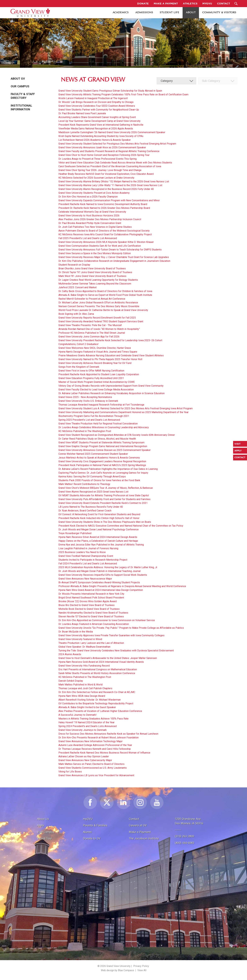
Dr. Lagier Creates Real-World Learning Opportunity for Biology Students (98, 280)
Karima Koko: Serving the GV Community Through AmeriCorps (92, 477)
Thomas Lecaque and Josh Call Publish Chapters (85, 688)
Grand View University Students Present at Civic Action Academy (94, 193)
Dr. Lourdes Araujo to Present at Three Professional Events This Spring (98, 159)
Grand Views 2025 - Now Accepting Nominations (85, 397)
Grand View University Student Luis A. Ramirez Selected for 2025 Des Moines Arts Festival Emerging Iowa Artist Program (126, 408)
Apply (41, 825)
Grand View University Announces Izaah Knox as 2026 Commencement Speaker (102, 147)
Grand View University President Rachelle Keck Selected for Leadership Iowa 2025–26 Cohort (110, 340)
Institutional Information (21, 107)
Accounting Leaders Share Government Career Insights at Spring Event (97, 117)
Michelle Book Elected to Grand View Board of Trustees (89, 609)
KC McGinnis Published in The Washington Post (85, 431)
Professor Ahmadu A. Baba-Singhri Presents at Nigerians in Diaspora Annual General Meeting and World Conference (122, 586)
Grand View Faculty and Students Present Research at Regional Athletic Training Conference (109, 151)
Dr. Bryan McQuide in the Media (76, 632)
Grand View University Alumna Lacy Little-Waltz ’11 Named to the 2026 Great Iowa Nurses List (110, 185)
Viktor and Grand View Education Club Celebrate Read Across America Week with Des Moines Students (115, 163)
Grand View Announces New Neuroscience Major (85, 579)
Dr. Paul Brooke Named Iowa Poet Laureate (82, 113)
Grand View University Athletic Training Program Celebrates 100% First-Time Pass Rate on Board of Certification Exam (123, 94)
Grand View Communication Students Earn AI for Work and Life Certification (100, 246)
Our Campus (20, 86)
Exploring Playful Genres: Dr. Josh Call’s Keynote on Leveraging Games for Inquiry (103, 473)
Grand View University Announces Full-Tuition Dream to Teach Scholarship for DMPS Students (110, 250)
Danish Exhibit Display (71, 681)
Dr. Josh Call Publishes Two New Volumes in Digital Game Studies (95, 227)
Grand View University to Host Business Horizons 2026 (89, 216)
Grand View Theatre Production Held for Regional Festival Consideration (98, 424)
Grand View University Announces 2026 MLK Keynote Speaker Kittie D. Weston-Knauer (106, 242)
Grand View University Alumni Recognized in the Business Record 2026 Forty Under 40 (106, 189)
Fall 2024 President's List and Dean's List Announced (88, 564)
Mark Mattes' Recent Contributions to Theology (84, 484)
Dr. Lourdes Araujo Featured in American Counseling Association (94, 624)
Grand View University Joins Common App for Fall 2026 (89, 337)
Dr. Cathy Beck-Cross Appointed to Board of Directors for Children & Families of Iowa (105, 291)
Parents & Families (95, 825)
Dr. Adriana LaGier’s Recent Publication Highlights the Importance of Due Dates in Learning (108, 469)
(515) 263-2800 (184, 836)
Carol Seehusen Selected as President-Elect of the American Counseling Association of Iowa (110, 166)
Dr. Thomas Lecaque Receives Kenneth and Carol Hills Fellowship (95, 749)
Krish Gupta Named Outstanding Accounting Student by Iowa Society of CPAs (101, 136)
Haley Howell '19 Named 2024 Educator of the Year (86, 722)
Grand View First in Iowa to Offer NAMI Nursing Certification (91, 371)
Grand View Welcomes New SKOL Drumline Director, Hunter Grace (95, 348)
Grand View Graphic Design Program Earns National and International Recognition (103, 446)
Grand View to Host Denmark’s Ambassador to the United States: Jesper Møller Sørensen (108, 658)
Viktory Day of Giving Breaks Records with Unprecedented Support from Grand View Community (111, 386)
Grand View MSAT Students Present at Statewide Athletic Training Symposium (101, 442)
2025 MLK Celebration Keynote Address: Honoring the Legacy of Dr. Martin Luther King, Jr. (108, 567)
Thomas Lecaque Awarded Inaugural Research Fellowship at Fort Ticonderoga (101, 405)
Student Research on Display (74, 265)
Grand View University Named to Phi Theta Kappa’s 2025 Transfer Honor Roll (100, 359)
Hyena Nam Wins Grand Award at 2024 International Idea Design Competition (101, 590)
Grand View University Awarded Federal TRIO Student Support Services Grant (101, 321)
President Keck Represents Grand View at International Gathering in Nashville (101, 125)
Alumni (87, 832)
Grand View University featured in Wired (80, 639)
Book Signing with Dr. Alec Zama (76, 314)
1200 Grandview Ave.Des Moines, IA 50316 (189, 821)
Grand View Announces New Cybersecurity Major (85, 760)
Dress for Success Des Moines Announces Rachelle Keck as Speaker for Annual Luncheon (108, 734)
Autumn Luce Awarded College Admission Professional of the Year (95, 745)
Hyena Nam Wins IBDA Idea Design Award (82, 696)
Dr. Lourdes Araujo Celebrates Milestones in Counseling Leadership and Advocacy (104, 427)
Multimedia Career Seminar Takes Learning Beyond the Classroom (95, 284)
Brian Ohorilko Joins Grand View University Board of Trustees (92, 268)
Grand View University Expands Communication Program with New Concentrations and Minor (109, 200)
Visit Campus (46, 832)
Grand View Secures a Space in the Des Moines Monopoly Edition (95, 253)
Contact (134, 819)
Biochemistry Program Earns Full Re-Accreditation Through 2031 (94, 416)
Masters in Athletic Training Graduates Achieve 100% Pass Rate (93, 719)
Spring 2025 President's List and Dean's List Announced (89, 420)
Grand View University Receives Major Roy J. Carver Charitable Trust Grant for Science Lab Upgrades (114, 257)
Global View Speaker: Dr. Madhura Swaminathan (84, 647)
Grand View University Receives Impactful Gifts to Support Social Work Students (103, 575)
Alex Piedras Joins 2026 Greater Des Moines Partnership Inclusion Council (100, 219)
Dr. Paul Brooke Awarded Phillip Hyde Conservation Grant (90, 223)
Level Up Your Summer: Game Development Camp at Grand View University (99, 121)
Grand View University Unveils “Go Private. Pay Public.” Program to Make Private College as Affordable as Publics (121, 628)
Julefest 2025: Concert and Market (78, 287)
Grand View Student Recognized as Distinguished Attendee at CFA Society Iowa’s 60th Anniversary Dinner (117, 435)
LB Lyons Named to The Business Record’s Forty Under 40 (91, 507)
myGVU (88, 819)
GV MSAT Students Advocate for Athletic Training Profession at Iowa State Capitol (104, 495)
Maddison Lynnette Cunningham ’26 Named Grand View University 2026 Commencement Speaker (112, 132)
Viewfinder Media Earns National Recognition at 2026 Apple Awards (96, 129)
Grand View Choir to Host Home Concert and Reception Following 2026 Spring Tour (104, 155)
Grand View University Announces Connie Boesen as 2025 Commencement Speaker (105, 450)
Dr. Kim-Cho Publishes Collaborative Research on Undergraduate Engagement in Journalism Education (114, 261)
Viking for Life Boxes (70, 772)
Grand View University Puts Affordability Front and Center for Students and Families (104, 499)
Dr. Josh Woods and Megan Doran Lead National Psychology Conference (99, 529)
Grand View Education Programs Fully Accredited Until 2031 (91, 378)
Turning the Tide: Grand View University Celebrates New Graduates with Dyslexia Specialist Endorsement (116, 651)
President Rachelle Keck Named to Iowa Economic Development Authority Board (103, 204)
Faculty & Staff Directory (23, 96)
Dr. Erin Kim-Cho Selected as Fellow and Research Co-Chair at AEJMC (97, 692)
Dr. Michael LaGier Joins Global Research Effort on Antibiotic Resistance (98, 303)
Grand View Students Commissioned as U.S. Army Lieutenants (93, 768)
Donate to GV (92, 838)
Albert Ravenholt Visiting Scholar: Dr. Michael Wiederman (90, 700)
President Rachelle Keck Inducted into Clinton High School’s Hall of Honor (99, 518)
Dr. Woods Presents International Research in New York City (91, 594)
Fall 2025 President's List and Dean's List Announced (88, 238)
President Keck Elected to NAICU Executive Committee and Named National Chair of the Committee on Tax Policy (121, 526)
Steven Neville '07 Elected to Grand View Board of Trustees (91, 616)
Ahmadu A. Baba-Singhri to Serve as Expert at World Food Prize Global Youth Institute (105, 295)
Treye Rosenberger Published (75, 533)
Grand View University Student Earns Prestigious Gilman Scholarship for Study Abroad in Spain (110, 91)
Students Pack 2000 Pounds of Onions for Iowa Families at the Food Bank (99, 480)
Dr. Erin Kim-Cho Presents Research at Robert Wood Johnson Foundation (99, 738)
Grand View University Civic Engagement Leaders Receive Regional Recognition (102, 461)
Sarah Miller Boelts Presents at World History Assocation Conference (97, 673)
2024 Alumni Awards (70, 654)
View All (142, 970)
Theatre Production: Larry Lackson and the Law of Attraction (91, 643)
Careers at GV (138, 825)
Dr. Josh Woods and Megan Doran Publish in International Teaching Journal (99, 571)
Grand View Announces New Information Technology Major (90, 741)
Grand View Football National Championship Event (86, 556)
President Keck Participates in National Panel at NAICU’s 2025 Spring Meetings (102, 465)
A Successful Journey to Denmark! (78, 715)
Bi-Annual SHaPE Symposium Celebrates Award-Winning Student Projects (99, 582)
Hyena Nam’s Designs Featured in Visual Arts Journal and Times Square (98, 352)
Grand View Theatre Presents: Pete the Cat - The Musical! (90, 325)
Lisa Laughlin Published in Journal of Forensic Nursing (88, 548)
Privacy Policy (141, 966)
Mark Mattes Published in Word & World (80, 685)
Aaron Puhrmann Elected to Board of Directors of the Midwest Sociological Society (104, 231)
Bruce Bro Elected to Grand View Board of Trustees (86, 605)
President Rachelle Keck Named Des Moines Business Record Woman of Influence (104, 753)
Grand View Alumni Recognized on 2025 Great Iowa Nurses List (93, 492)
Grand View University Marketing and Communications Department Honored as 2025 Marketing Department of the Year (123, 412)
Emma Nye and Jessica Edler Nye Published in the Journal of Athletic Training (101, 545)
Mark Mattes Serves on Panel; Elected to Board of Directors (91, 764)
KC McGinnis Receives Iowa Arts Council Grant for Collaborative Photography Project (105, 234)
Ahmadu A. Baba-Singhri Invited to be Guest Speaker (87, 707)
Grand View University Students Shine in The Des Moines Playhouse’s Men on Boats (105, 522)
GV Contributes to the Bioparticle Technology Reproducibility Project (96, 703)
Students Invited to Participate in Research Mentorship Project (93, 560)
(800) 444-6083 (184, 843)
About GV (18, 79)
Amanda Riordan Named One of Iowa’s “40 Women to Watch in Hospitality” (99, 329)
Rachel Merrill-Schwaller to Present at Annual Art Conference (92, 299)
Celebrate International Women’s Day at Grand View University (92, 212)
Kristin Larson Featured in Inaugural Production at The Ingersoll (93, 98)
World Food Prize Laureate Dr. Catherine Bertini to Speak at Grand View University (103, 310)
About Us (43, 819)
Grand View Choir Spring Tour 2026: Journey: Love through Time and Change (100, 170)
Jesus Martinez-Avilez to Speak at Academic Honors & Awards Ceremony (99, 458)
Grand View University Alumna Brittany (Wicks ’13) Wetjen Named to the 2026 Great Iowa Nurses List (114, 181)
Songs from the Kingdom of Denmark (79, 367)
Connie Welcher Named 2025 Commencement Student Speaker (93, 454)
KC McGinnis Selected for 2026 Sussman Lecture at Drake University (96, 178)
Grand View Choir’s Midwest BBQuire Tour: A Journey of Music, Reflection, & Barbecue (106, 488)
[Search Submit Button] (236, 4)
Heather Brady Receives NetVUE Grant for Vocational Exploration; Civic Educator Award (106, 174)
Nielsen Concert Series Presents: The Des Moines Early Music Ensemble (99, 306)
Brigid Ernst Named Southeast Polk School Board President (91, 598)
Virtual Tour (45, 838)
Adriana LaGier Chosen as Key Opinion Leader (84, 756)
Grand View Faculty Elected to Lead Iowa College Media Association (96, 390)
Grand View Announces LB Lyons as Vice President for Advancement (96, 775)
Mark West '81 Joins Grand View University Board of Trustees (92, 276)
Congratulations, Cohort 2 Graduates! (79, 344)
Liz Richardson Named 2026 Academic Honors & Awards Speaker (95, 140)
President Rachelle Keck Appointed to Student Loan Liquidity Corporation (99, 374)
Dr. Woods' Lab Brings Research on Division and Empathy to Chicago (96, 102)
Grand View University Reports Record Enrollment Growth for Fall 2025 (97, 318)
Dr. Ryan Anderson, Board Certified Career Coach (85, 511)
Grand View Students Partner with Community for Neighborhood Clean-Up (99, 110)
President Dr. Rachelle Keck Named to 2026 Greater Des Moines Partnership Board (104, 208)
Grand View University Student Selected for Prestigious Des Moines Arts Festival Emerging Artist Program (117, 144)
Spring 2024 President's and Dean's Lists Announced (88, 726)
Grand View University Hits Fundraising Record (84, 666)
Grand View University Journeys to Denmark (83, 730)
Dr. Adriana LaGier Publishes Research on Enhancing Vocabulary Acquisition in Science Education (112, 393)
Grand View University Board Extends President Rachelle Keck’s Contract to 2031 (103, 503)
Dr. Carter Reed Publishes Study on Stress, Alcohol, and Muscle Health (97, 439)
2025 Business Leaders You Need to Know (82, 552)
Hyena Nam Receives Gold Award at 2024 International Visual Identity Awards (101, 662)
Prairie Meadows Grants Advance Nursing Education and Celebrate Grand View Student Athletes (111, 355)
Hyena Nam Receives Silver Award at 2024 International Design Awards (98, 537)
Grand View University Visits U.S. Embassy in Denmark (88, 401)
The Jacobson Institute (144, 838)
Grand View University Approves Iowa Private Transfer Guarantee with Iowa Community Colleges (111, 635)
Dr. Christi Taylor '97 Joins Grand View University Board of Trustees (95, 272)
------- (178, 830)
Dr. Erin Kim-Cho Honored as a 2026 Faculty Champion (88, 197)
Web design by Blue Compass (117, 970)
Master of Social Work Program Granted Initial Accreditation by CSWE (97, 382)
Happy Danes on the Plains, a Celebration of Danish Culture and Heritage (98, 541)
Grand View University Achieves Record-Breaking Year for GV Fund (95, 363)
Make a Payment (140, 832)
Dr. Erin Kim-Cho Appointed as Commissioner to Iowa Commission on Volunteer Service (107, 620)
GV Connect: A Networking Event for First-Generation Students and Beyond (99, 514)
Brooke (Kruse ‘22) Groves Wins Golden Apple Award (88, 601)
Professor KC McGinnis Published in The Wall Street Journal (92, 333)
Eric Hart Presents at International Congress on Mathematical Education (98, 669)
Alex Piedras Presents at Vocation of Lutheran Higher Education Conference (100, 711)
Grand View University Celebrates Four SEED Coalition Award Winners (97, 106)
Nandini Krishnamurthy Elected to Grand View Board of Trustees (93, 613)
